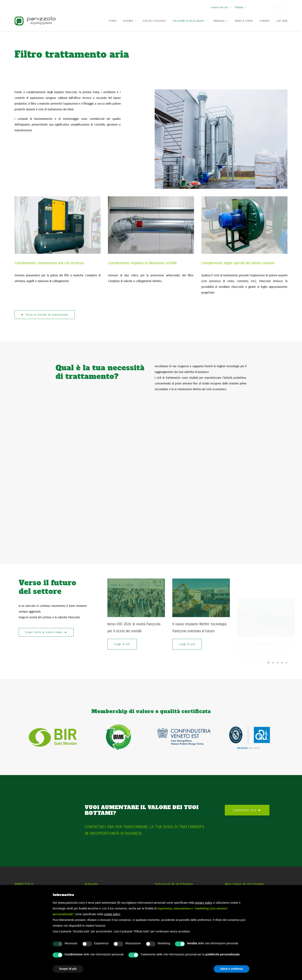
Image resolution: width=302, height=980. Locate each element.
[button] (273, 8)
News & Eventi (244, 21)
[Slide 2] (273, 652)
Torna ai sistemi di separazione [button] (45, 304)
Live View (282, 21)
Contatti (265, 21)
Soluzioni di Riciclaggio (190, 21)
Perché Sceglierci (154, 21)
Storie (113, 21)
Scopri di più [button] (68, 969)
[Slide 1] (268, 652)
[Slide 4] (282, 652)
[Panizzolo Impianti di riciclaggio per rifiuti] (35, 21)
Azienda (130, 21)
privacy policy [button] (204, 903)
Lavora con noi (221, 7)
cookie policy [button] (112, 914)
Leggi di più (122, 640)
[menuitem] (222, 5)
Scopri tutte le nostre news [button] (46, 629)
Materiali (221, 21)
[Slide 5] (286, 652)
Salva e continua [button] (232, 969)
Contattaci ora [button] (247, 799)
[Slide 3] (277, 652)
